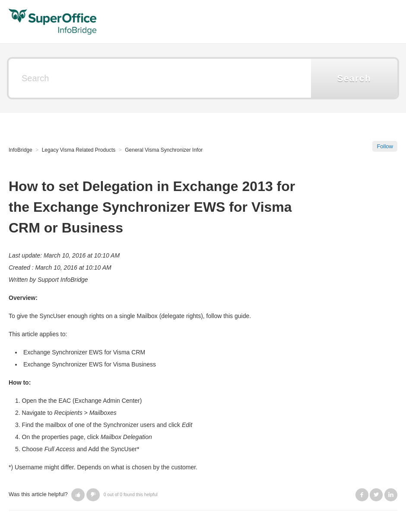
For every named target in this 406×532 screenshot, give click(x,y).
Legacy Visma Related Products (79, 150)
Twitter (376, 495)
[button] (78, 495)
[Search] (160, 78)
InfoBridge (21, 150)
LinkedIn (391, 495)
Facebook (362, 495)
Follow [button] (385, 146)
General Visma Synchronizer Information (171, 150)
